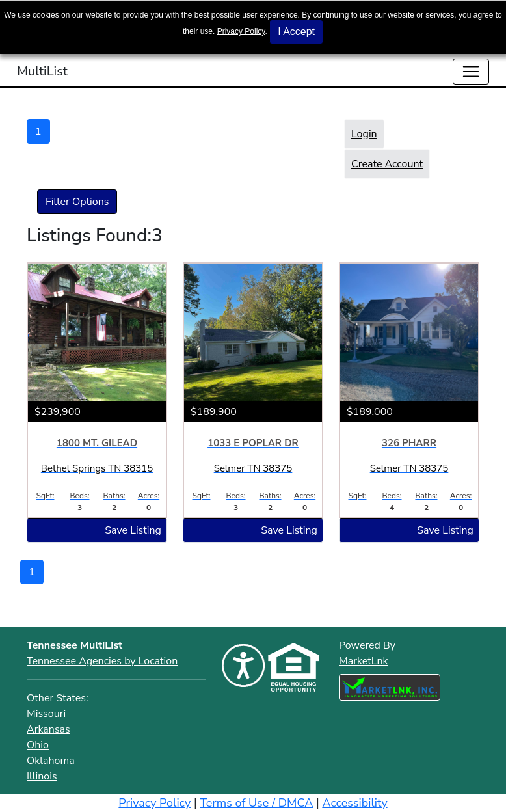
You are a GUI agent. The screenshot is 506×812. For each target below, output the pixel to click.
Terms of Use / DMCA (256, 803)
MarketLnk (364, 661)
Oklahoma (51, 761)
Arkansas (48, 729)
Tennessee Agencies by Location (102, 661)
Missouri (46, 714)
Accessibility (354, 803)
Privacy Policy (241, 31)
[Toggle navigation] (471, 72)
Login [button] (364, 134)
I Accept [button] (296, 32)
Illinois (42, 776)
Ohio (38, 745)
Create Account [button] (387, 164)
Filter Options (77, 202)
